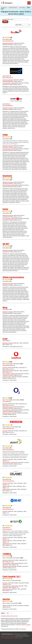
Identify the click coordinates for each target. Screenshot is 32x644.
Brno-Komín (11, 57)
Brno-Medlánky (16, 161)
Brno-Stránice (9, 327)
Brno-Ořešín (18, 62)
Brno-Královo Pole (19, 57)
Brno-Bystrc (16, 50)
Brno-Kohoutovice (20, 56)
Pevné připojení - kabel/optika (10, 83)
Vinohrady (14, 299)
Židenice (5, 92)
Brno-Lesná (19, 160)
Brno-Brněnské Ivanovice (14, 154)
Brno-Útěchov (21, 293)
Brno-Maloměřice (17, 59)
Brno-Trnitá (14, 122)
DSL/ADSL (5, 368)
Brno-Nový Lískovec (14, 163)
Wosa (5, 307)
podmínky (23, 629)
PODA (5, 135)
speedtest (28, 625)
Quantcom (7, 176)
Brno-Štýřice (19, 198)
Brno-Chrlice (6, 54)
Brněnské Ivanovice (15, 111)
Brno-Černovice (7, 51)
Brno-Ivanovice (13, 54)
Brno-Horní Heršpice (15, 53)
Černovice (20, 125)
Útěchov (8, 299)
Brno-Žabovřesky (13, 123)
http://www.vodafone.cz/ (9, 365)
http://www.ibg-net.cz (8, 509)
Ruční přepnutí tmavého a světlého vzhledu (12, 638)
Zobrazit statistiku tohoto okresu (9, 616)
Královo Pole (11, 128)
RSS (14, 636)
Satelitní (5, 486)
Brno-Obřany (11, 62)
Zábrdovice (25, 91)
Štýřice (23, 201)
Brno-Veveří (21, 122)
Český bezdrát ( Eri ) (12, 576)
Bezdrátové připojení (8, 43)
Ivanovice (10, 127)
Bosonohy (18, 47)
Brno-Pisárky (25, 62)
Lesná (7, 298)
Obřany (21, 298)
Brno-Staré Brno (7, 122)
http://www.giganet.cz (8, 449)
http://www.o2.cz (7, 401)
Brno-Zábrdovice (10, 89)
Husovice (5, 91)
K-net (5, 339)
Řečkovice (18, 201)
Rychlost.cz (4, 7)
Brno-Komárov (24, 116)
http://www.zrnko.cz (8, 77)
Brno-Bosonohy (20, 48)
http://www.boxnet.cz (8, 41)
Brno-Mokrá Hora (19, 60)
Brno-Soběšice (19, 326)
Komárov (5, 128)
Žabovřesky (12, 202)
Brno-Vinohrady (13, 167)
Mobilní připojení (7, 377)
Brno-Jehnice (21, 54)
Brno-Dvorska (26, 51)
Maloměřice (11, 91)
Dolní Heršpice (12, 332)
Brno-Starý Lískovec (8, 166)
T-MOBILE (7, 554)
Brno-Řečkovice (25, 120)
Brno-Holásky (6, 53)
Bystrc (9, 125)
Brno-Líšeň (9, 59)
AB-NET (6, 244)
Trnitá (20, 91)
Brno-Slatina (14, 164)
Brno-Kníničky (11, 56)
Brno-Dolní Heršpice (16, 51)
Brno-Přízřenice (14, 63)
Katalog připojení (13, 7)
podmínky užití (9, 636)
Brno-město (22, 7)
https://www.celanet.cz (8, 481)
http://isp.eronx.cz (7, 529)
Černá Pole (26, 89)
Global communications (13, 277)
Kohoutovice (22, 127)
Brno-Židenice (19, 89)
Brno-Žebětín (22, 123)
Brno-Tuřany (23, 166)
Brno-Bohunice (12, 48)
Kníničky (15, 127)
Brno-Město (11, 60)
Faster (5, 209)
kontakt (3, 636)
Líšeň (27, 236)
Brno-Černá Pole (24, 50)
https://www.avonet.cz (8, 428)
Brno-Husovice (25, 53)
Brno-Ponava (6, 63)
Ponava (16, 91)
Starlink (6, 599)
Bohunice (12, 47)
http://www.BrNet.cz (8, 105)
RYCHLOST (9, 3)
